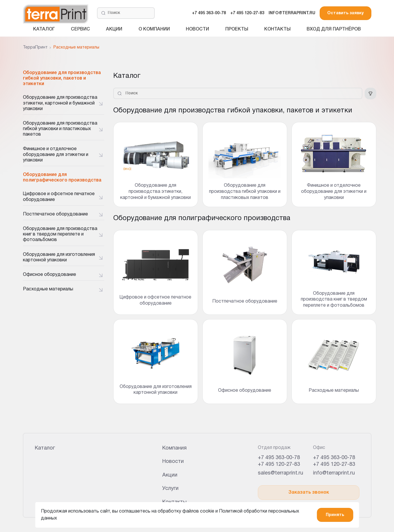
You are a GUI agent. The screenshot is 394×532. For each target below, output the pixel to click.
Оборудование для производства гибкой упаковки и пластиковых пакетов (60, 129)
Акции (114, 29)
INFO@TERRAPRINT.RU (292, 13)
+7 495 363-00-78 (209, 13)
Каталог (44, 29)
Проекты (237, 29)
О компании (154, 29)
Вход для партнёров (334, 29)
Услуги (170, 489)
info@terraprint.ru (334, 473)
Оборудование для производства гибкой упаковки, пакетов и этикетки (62, 78)
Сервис (80, 29)
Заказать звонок (309, 493)
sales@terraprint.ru (280, 473)
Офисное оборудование (50, 275)
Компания (174, 448)
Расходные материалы (48, 289)
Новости (197, 29)
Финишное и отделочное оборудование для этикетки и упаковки (56, 154)
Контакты (277, 29)
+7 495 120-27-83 (247, 13)
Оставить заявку (345, 13)
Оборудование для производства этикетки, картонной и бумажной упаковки (60, 103)
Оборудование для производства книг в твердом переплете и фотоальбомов (60, 234)
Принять (335, 515)
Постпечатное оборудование (55, 214)
